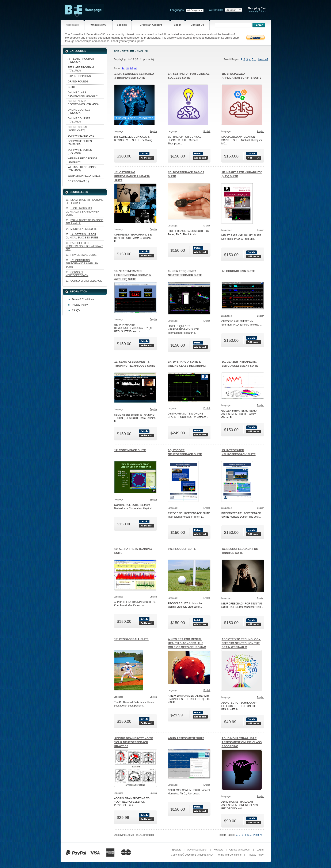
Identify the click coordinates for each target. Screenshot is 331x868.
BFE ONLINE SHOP (203, 855)
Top (117, 51)
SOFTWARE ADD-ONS (81, 136)
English (142, 51)
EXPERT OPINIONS (79, 76)
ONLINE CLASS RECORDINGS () (83, 94)
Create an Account (151, 25)
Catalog (128, 51)
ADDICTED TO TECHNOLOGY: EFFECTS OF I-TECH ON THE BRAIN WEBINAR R (241, 643)
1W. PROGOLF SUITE (182, 549)
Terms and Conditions (229, 855)
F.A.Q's (76, 310)
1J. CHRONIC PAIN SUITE (238, 271)
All (136, 69)
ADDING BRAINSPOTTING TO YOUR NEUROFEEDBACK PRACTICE (134, 742)
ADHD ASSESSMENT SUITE (186, 738)
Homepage (72, 25)
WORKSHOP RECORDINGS (84, 176)
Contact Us (197, 25)
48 (127, 69)
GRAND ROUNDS (78, 82)
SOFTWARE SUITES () (80, 143)
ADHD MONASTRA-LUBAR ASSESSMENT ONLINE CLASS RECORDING (242, 742)
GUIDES (73, 87)
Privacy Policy (80, 305)
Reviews (218, 850)
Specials (122, 25)
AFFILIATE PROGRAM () (81, 60)
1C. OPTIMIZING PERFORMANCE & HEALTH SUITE (132, 176)
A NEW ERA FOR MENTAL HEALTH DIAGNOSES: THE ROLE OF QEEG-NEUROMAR (187, 643)
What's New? (98, 25)
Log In (178, 25)
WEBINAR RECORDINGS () (83, 160)
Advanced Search (197, 850)
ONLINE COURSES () (79, 111)
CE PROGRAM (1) (78, 181)
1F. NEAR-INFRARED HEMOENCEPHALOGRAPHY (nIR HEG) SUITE (133, 275)
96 (131, 69)
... (255, 59)
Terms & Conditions (83, 299)
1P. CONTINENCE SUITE (130, 450)
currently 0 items (257, 10)
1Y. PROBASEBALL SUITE (132, 639)
